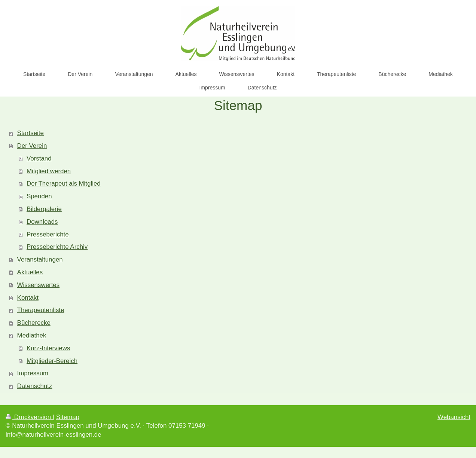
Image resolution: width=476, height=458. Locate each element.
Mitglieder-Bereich (52, 361)
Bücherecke (34, 323)
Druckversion (29, 417)
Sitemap (68, 417)
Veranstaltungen (40, 259)
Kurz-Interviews (48, 348)
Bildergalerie (44, 209)
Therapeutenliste (41, 310)
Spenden (39, 196)
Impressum (33, 373)
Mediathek (32, 335)
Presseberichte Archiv (57, 247)
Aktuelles (30, 272)
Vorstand (39, 158)
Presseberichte (48, 234)
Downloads (42, 222)
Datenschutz (35, 386)
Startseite (30, 133)
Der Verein (32, 146)
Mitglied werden (49, 171)
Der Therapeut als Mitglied (64, 184)
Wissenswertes (39, 285)
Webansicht (454, 417)
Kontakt (28, 298)
